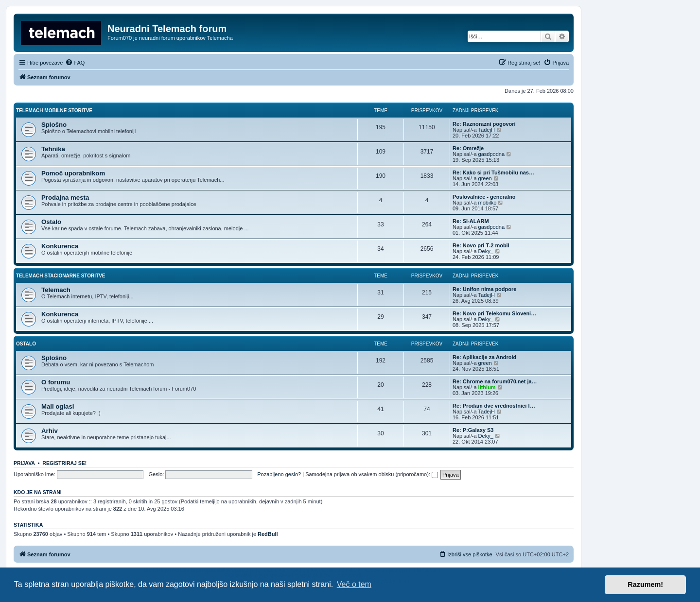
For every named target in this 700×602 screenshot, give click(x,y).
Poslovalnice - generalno (484, 197)
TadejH (487, 130)
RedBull (268, 534)
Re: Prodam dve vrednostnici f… (494, 406)
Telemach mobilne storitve (54, 111)
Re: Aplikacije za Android (484, 357)
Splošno (54, 125)
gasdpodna (491, 154)
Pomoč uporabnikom (73, 173)
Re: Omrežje (468, 148)
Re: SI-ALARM (471, 221)
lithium (487, 387)
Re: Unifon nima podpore (484, 289)
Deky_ (486, 251)
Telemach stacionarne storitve (61, 276)
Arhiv (50, 431)
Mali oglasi (58, 406)
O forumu (56, 382)
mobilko (488, 203)
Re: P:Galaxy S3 (473, 430)
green (485, 178)
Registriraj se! (64, 463)
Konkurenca (60, 246)
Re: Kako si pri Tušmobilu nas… (493, 172)
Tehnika (53, 149)
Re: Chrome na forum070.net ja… (495, 381)
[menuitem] (75, 63)
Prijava (24, 463)
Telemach (56, 290)
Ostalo (51, 222)
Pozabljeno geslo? (279, 474)
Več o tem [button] (354, 584)
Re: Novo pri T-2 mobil (481, 245)
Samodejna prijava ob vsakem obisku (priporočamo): (372, 474)
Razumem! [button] (645, 585)
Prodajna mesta (65, 198)
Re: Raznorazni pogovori (484, 124)
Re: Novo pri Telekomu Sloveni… (494, 313)
